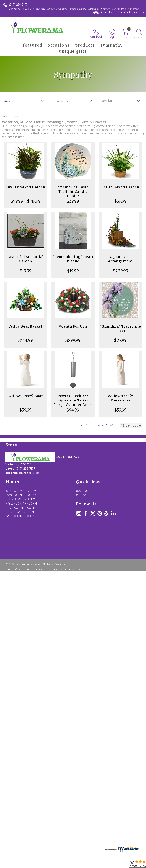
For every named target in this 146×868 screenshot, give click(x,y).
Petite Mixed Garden (120, 187)
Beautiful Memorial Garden (26, 259)
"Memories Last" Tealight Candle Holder (73, 192)
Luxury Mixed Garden (26, 187)
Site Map (84, 576)
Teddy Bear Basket (26, 326)
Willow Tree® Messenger (120, 398)
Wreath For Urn (73, 326)
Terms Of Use (14, 576)
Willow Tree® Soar (26, 396)
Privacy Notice (35, 576)
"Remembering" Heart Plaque (73, 259)
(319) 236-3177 (18, 5)
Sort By (107, 101)
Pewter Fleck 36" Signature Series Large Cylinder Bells (73, 400)
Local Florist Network (61, 576)
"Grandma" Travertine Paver (120, 329)
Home (5, 117)
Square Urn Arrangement (120, 259)
